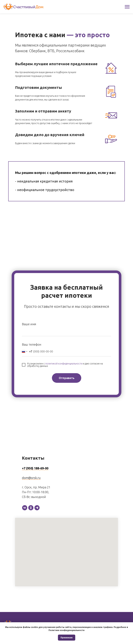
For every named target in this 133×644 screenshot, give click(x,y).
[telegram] (37, 508)
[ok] (31, 508)
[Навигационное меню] (127, 7)
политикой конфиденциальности (64, 364)
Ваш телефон (32, 344)
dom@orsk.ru (31, 478)
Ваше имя (29, 324)
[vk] (25, 508)
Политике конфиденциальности (66, 630)
